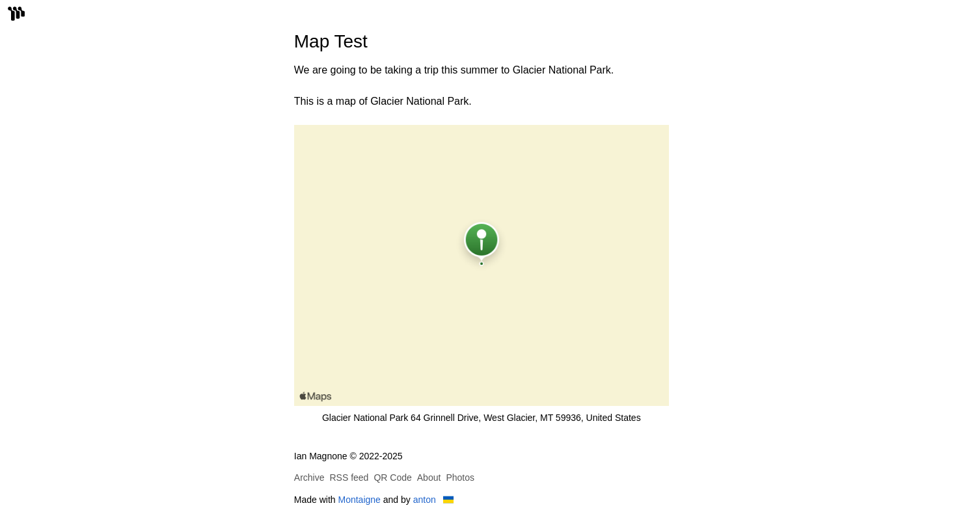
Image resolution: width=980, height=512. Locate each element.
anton (425, 500)
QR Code (392, 478)
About (429, 478)
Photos (460, 478)
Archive (309, 478)
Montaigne (360, 500)
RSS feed (349, 478)
